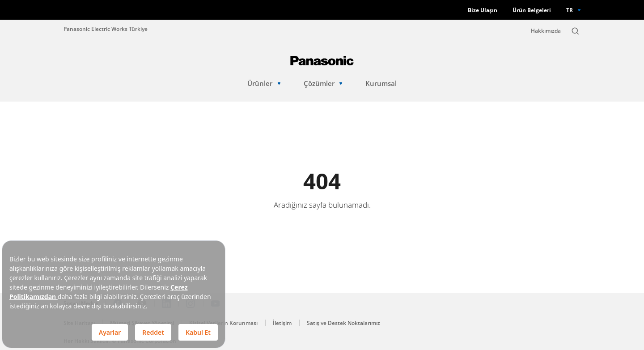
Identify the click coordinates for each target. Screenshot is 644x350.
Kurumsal (381, 83)
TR (570, 10)
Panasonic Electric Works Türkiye (106, 29)
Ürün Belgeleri (532, 10)
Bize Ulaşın (483, 10)
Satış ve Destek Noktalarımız (343, 323)
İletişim (282, 323)
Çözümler (323, 83)
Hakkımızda (546, 31)
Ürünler (264, 83)
